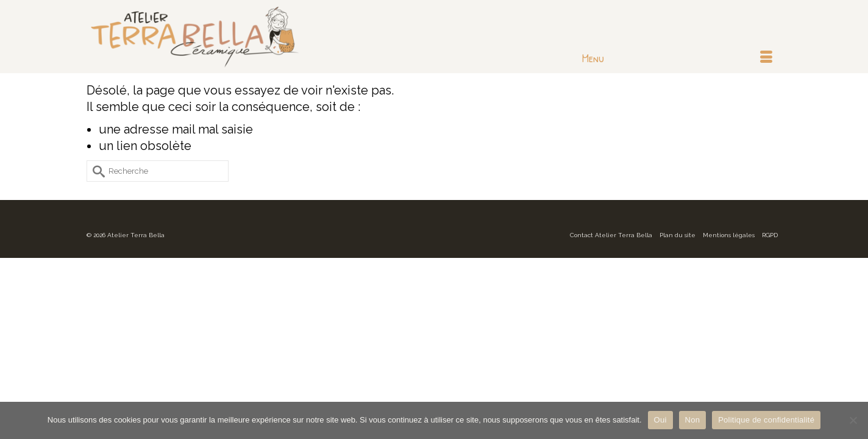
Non (693, 420)
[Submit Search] (96, 171)
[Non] (853, 420)
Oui (660, 420)
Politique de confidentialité (766, 420)
